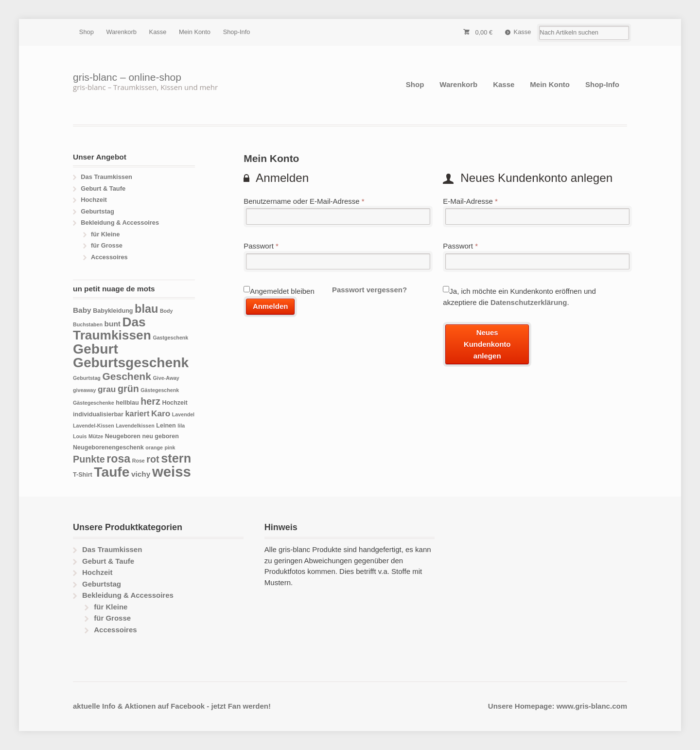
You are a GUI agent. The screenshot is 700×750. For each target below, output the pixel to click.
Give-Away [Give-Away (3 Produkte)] (166, 378)
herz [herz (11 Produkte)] (150, 401)
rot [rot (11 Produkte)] (153, 459)
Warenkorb (122, 32)
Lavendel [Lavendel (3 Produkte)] (183, 414)
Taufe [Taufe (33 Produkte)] (112, 472)
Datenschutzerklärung (529, 302)
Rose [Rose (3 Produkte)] (139, 461)
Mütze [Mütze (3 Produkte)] (96, 436)
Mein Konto (195, 32)
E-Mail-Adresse (470, 201)
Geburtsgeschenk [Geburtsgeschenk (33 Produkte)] (131, 362)
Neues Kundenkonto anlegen (487, 344)
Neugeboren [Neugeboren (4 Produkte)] (123, 436)
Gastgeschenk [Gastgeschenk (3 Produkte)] (170, 338)
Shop (87, 32)
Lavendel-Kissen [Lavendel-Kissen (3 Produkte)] (94, 426)
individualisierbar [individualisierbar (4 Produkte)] (98, 414)
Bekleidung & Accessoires (120, 223)
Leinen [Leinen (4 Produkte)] (166, 426)
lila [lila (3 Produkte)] (181, 426)
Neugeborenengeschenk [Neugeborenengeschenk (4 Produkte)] (108, 447)
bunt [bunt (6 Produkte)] (113, 324)
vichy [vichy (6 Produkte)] (141, 474)
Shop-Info (237, 32)
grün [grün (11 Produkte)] (128, 389)
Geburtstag (97, 211)
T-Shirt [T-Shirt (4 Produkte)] (83, 475)
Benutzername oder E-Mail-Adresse (304, 201)
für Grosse (107, 245)
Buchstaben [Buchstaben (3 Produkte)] (88, 324)
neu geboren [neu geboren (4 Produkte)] (161, 436)
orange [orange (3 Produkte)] (154, 447)
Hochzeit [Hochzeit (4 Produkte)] (175, 403)
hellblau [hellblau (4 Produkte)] (127, 403)
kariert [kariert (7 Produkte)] (138, 413)
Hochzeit (94, 200)
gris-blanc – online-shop (127, 77)
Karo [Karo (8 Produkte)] (161, 413)
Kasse (158, 32)
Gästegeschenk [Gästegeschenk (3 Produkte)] (160, 390)
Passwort (261, 246)
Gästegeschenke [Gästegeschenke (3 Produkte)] (94, 403)
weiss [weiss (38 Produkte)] (172, 472)
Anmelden (271, 306)
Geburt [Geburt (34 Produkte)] (96, 349)
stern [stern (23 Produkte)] (176, 458)
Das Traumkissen (106, 177)
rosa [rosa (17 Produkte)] (118, 459)
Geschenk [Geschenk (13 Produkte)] (126, 376)
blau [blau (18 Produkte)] (146, 309)
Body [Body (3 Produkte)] (166, 311)
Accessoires (109, 257)
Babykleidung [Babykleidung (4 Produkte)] (113, 311)
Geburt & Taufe (103, 188)
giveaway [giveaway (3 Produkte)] (84, 390)
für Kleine (105, 234)
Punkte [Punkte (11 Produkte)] (89, 459)
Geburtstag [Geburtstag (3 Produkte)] (87, 378)
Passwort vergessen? (369, 290)
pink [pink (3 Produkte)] (170, 447)
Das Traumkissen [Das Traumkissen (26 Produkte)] (112, 329)
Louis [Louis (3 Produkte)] (80, 436)
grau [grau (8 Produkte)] (107, 389)
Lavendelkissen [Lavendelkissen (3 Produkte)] (135, 426)
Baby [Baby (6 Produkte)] (82, 310)
